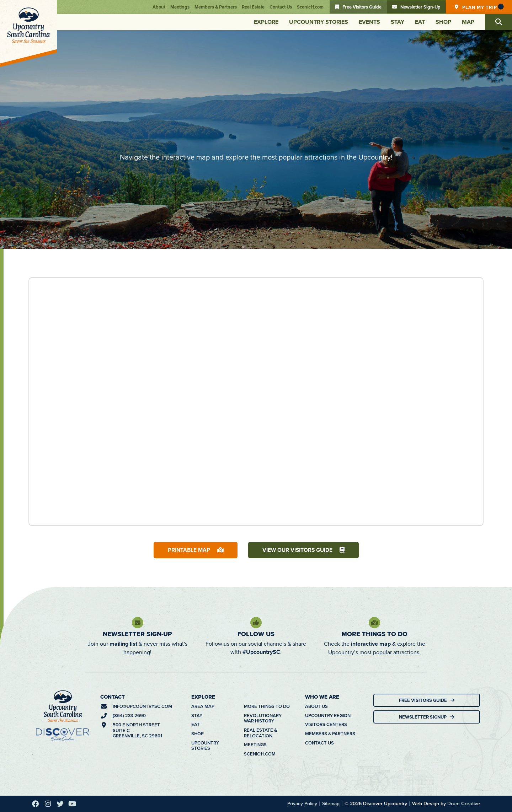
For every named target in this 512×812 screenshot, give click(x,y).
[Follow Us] (256, 623)
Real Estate (253, 7)
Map (468, 22)
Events (369, 22)
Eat (420, 22)
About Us (316, 707)
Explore (266, 22)
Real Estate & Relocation (260, 733)
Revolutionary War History (263, 718)
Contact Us (281, 7)
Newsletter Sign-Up (137, 634)
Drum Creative (464, 804)
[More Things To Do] (374, 623)
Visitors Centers (326, 725)
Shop (443, 22)
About (159, 7)
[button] (498, 22)
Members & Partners (216, 7)
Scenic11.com (310, 7)
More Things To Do (374, 634)
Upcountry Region (328, 716)
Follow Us (256, 634)
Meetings (180, 7)
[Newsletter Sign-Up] (138, 623)
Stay (398, 22)
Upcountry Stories (319, 22)
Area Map (203, 707)
